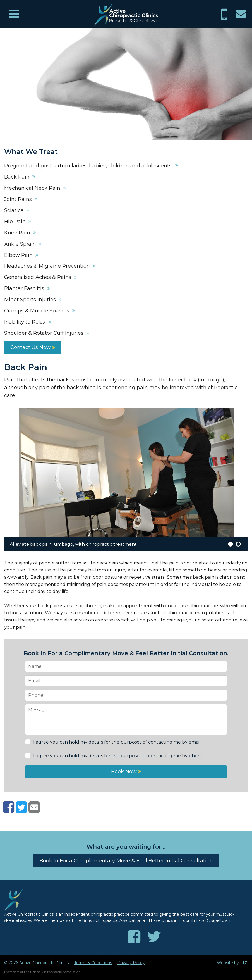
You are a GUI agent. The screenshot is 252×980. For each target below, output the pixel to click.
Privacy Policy (131, 963)
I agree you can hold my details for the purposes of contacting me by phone (118, 756)
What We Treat (31, 152)
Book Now (126, 772)
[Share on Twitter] (21, 811)
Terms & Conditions (93, 963)
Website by (232, 963)
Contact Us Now (33, 347)
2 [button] (238, 544)
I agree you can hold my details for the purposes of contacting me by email (116, 742)
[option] (126, 480)
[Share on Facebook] (9, 811)
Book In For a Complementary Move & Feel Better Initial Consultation (126, 861)
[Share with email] (34, 811)
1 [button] (231, 544)
